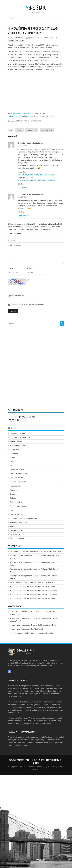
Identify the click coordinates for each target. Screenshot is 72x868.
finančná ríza (47, 130)
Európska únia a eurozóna (20, 437)
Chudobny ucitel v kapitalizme (30, 143)
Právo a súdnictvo (17, 478)
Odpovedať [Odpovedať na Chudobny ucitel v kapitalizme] (22, 187)
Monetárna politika (17, 470)
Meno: (10, 268)
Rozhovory (14, 490)
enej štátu (36, 7)
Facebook (9, 671)
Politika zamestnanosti (18, 474)
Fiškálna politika (16, 441)
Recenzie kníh (15, 486)
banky (19, 130)
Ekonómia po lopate (17, 433)
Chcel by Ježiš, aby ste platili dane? (45, 625)
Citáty (35, 760)
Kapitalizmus (15, 450)
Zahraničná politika (17, 530)
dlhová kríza (32, 130)
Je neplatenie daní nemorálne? (22, 582)
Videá (28, 760)
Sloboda (11, 40)
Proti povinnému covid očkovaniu (40, 633)
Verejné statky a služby (19, 522)
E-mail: (30, 268)
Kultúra (13, 458)
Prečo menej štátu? (54, 760)
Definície (36, 763)
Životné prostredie (17, 538)
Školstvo (13, 494)
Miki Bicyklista (18, 38)
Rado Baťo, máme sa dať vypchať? (23, 586)
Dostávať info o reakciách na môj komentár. (28, 304)
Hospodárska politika (18, 445)
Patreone (51, 116)
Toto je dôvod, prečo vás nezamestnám (25, 551)
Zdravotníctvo (15, 534)
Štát (17, 40)
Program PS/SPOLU (18, 482)
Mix (11, 466)
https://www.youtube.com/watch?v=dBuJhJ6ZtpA (36, 180)
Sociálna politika (16, 502)
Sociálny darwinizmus (18, 506)
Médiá (12, 462)
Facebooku (29, 116)
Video (21, 40)
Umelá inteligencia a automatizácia (23, 518)
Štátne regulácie (16, 514)
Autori (42, 760)
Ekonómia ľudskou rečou (22, 113)
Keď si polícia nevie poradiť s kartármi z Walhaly (28, 555)
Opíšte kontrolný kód (16, 296)
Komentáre (14, 454)
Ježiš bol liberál (37, 629)
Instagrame (15, 116)
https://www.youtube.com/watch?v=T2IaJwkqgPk (36, 175)
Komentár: (12, 240)
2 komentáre (49, 38)
